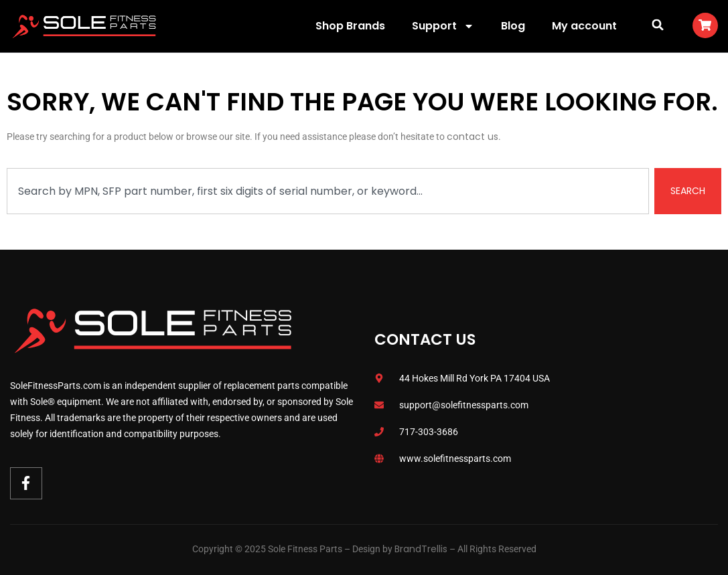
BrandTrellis (421, 549)
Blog (513, 26)
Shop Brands (350, 26)
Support (443, 26)
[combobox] (328, 191)
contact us (472, 137)
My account (584, 26)
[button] (658, 24)
